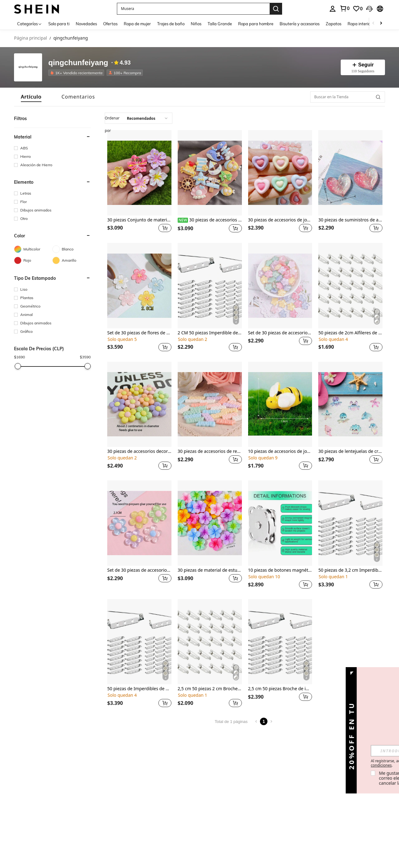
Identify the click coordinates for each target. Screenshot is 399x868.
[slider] (18, 366)
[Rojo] (33, 260)
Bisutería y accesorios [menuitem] (300, 24)
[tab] (31, 97)
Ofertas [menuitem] (110, 24)
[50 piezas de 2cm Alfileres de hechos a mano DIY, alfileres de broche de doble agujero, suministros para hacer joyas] (350, 286)
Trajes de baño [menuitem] (171, 24)
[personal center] (333, 9)
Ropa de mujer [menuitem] (137, 24)
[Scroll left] (373, 24)
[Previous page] (256, 721)
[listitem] (77, 73)
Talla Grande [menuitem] (220, 24)
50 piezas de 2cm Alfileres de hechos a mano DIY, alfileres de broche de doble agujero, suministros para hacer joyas (350, 333)
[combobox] (139, 118)
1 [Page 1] (264, 721)
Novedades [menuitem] (86, 24)
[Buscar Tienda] (378, 97)
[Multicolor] (33, 249)
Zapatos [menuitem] (334, 24)
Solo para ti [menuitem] (59, 24)
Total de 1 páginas (231, 722)
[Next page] (271, 721)
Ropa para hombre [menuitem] (256, 24)
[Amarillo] (72, 260)
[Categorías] (30, 24)
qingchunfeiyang (78, 63)
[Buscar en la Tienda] (348, 97)
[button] (193, 9)
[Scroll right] (381, 24)
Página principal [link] (31, 38)
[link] (344, 8)
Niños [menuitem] (196, 24)
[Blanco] (72, 249)
